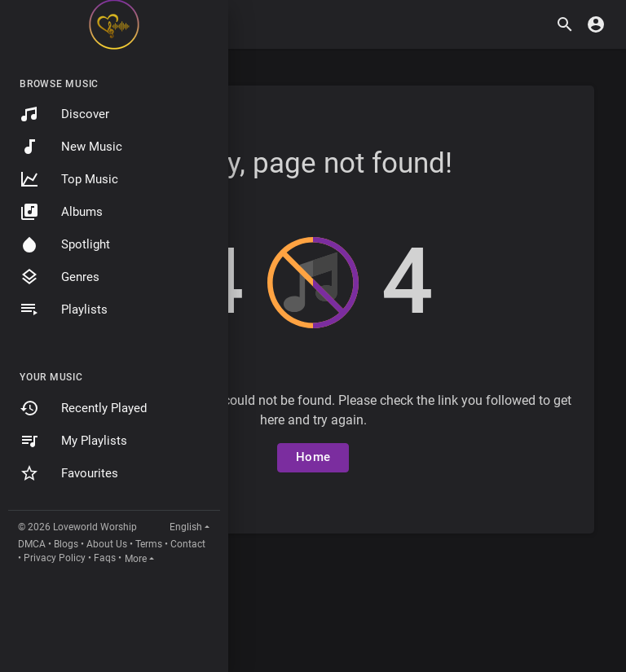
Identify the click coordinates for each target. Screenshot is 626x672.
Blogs (66, 544)
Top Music (69, 179)
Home (313, 457)
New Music (71, 147)
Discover (64, 114)
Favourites (69, 473)
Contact (188, 544)
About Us (107, 544)
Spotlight (65, 244)
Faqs (105, 558)
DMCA (32, 544)
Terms (149, 544)
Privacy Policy (55, 558)
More (136, 559)
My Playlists (73, 441)
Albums (61, 212)
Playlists (64, 310)
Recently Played (83, 408)
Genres (60, 277)
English (186, 527)
